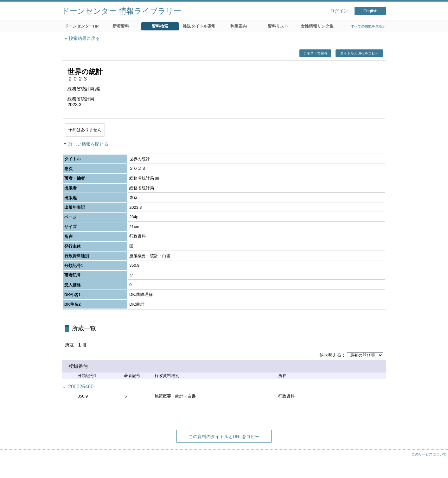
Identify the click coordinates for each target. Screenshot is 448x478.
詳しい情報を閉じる (88, 144)
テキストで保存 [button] (315, 53)
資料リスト (278, 26)
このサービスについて (429, 454)
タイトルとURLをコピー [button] (359, 53)
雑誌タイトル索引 (199, 26)
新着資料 (121, 26)
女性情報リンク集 (317, 26)
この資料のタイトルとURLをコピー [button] (224, 437)
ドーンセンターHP (82, 26)
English (371, 11)
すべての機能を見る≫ (368, 26)
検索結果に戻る (84, 38)
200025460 (81, 387)
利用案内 (239, 26)
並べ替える (330, 355)
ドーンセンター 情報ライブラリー (122, 11)
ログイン (339, 11)
